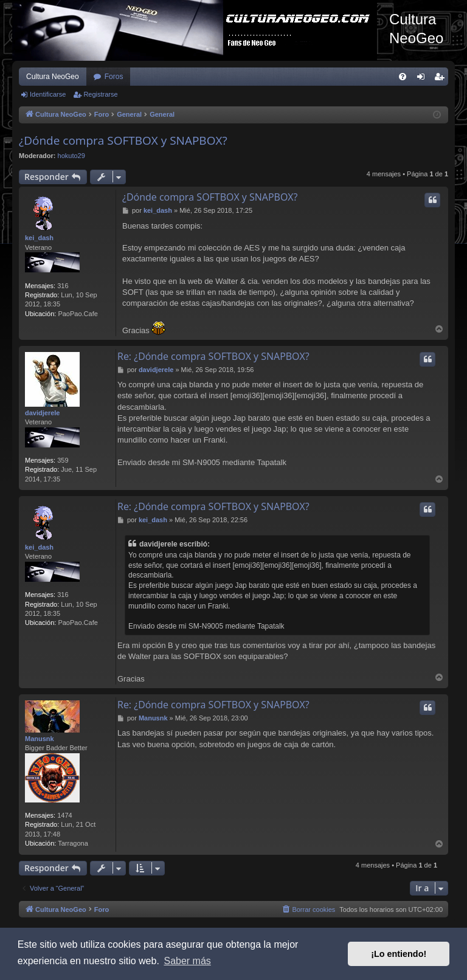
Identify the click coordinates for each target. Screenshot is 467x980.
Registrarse (100, 94)
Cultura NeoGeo (53, 77)
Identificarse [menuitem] (424, 79)
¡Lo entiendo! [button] (399, 954)
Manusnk (40, 739)
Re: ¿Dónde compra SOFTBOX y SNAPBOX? (213, 356)
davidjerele (42, 413)
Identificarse (48, 94)
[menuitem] (403, 77)
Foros (114, 77)
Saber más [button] (187, 961)
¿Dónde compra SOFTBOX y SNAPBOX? (123, 140)
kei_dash (39, 238)
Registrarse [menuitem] (442, 79)
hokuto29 (71, 156)
